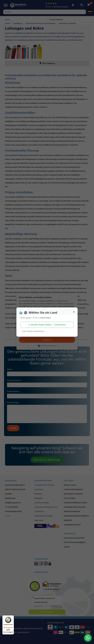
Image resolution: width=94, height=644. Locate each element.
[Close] (74, 312)
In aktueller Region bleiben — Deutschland (47, 325)
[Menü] (12, 617)
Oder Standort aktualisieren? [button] (32, 331)
